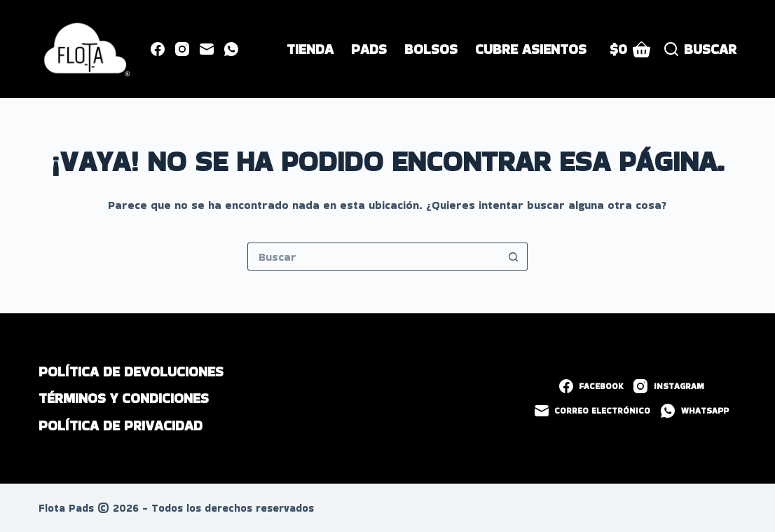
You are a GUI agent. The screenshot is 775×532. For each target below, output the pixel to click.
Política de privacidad (121, 425)
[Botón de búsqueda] (514, 257)
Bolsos (431, 49)
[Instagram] (182, 49)
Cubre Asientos (531, 49)
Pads (369, 49)
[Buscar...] (373, 257)
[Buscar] (700, 49)
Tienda (310, 49)
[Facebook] (158, 49)
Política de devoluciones (131, 371)
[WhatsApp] (231, 49)
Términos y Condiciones (124, 398)
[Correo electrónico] (207, 49)
